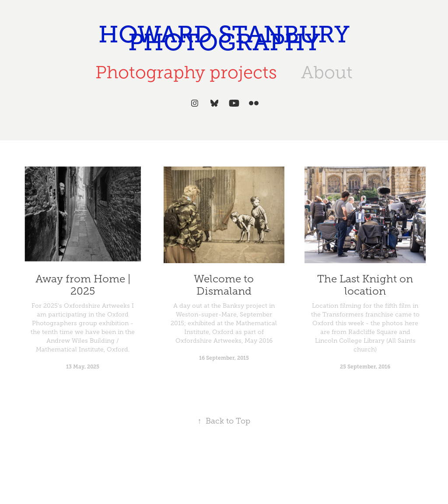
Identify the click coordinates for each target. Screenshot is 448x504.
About (327, 72)
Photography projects (186, 72)
